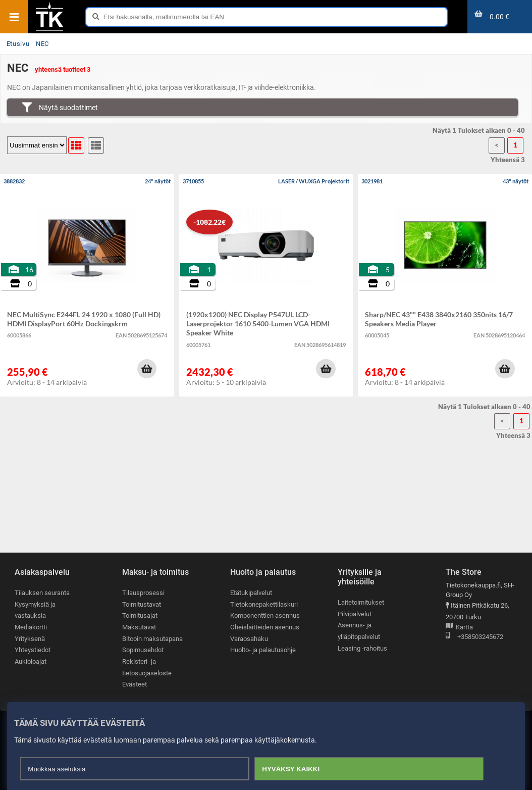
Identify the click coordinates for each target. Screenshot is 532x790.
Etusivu (18, 44)
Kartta (459, 628)
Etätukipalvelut (251, 593)
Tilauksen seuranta (42, 593)
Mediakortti (31, 627)
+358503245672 (474, 637)
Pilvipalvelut (355, 614)
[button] (147, 369)
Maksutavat (139, 627)
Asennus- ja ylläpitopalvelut (359, 631)
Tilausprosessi (143, 593)
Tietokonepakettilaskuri (264, 604)
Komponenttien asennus (265, 615)
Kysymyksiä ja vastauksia (35, 610)
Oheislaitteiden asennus (265, 627)
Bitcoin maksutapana (152, 639)
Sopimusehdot (143, 650)
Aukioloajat (31, 661)
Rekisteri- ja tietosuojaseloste (147, 667)
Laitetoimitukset (361, 602)
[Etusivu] (49, 30)
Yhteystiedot (33, 650)
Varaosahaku (249, 639)
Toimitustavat (142, 604)
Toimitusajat (140, 615)
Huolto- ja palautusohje (263, 650)
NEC (42, 44)
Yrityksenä (30, 639)
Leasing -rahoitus (362, 648)
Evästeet (135, 684)
